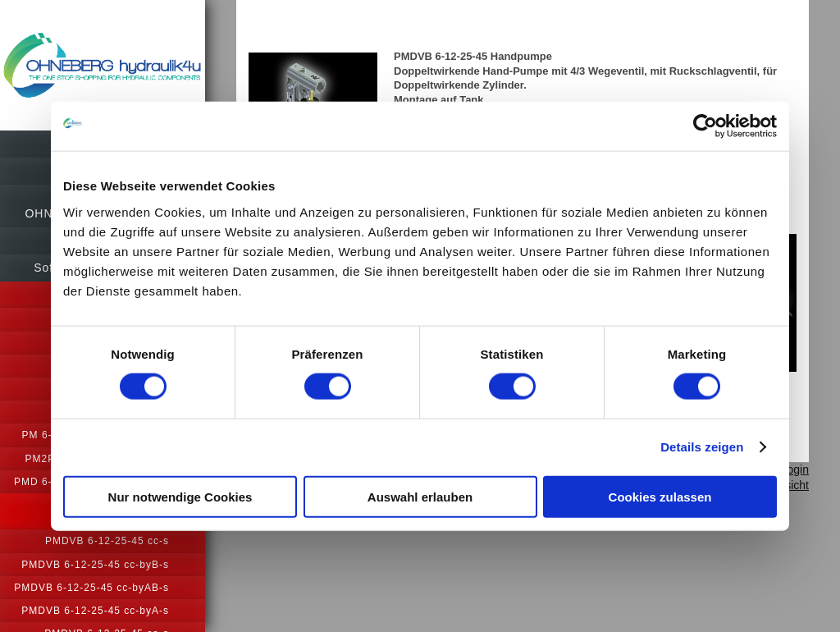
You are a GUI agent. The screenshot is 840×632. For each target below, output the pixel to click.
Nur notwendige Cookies (180, 496)
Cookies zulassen (660, 496)
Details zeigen (702, 447)
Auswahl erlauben (420, 496)
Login (795, 469)
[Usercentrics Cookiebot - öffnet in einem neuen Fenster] (705, 126)
